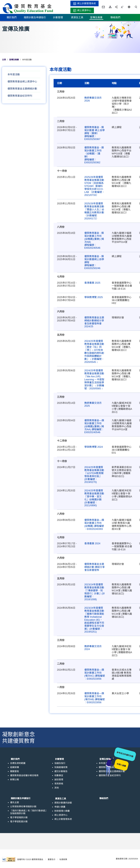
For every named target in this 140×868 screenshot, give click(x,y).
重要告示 (52, 859)
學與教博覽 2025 (94, 297)
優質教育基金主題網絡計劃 (22, 89)
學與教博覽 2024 (94, 447)
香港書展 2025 (92, 283)
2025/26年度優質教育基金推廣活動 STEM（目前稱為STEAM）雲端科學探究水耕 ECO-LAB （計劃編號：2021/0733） (94, 186)
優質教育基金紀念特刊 (20, 96)
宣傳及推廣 (14, 60)
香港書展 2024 (92, 543)
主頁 (4, 60)
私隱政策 (63, 859)
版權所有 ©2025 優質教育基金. (30, 859)
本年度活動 (14, 74)
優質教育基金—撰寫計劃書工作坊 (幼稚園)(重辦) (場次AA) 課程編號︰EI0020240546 (94, 426)
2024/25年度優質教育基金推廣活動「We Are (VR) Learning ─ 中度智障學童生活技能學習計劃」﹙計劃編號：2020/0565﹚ (94, 380)
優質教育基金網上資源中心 (22, 82)
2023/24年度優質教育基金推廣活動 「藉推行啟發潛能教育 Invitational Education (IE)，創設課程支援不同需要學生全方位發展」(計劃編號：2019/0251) (94, 620)
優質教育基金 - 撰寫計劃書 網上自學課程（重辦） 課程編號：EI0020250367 (95, 133)
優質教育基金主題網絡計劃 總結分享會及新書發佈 (95, 567)
